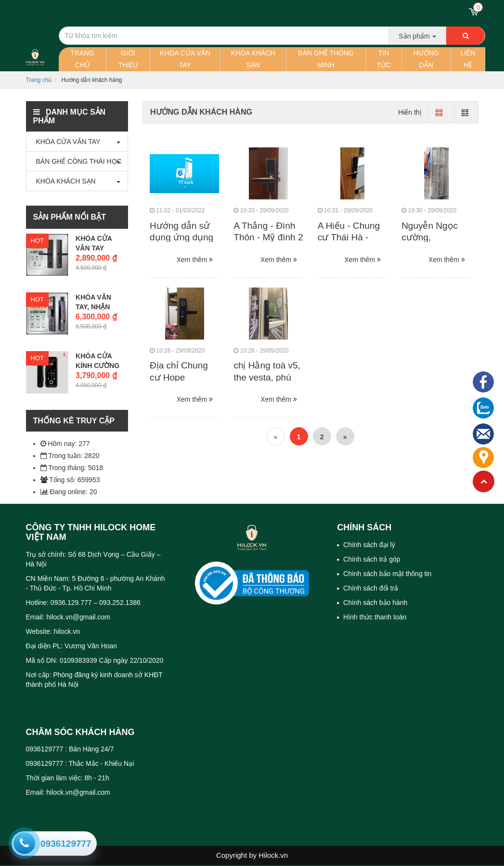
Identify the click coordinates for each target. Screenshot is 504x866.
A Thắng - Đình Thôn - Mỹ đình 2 (268, 232)
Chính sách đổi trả (370, 588)
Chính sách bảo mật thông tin (386, 574)
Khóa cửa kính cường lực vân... (97, 366)
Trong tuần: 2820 (70, 456)
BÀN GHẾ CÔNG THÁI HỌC (77, 161)
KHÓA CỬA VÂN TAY (66, 142)
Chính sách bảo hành (374, 603)
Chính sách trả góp (371, 559)
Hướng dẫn (426, 59)
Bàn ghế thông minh (326, 59)
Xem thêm (195, 260)
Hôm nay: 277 (65, 444)
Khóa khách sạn (253, 59)
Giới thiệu (128, 59)
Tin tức (384, 59)
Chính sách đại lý (368, 545)
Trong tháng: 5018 (72, 468)
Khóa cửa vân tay (185, 59)
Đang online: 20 (69, 492)
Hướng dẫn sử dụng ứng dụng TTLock (181, 237)
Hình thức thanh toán (374, 617)
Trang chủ (82, 59)
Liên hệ (468, 59)
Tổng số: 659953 (70, 480)
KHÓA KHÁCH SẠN (64, 181)
